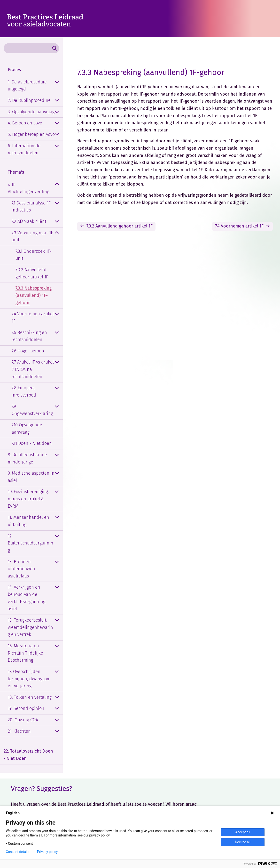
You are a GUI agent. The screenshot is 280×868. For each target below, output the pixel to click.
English (14, 813)
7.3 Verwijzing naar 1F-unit (33, 236)
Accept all (243, 832)
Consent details (18, 852)
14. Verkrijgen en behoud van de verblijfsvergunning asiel (27, 598)
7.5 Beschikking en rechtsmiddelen (29, 336)
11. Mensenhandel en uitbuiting (28, 521)
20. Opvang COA (23, 720)
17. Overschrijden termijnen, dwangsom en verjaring (29, 679)
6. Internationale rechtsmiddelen (24, 149)
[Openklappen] (57, 82)
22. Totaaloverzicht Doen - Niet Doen (28, 755)
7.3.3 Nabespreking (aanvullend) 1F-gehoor (34, 295)
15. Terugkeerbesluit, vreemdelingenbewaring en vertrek (30, 627)
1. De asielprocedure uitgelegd (27, 86)
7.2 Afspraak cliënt (29, 221)
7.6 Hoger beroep (28, 351)
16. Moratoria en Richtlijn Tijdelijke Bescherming (25, 653)
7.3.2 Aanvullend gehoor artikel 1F (32, 273)
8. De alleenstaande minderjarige (27, 458)
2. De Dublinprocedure (29, 100)
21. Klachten (19, 731)
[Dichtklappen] (57, 185)
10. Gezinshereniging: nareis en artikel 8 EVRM (28, 499)
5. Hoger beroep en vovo (31, 134)
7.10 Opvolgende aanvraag (27, 429)
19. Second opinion (26, 708)
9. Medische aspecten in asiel (31, 477)
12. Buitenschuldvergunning (31, 543)
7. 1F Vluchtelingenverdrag (28, 188)
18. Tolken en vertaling (30, 697)
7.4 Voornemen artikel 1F (33, 317)
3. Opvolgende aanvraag (31, 112)
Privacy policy (47, 852)
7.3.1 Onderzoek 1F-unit (34, 255)
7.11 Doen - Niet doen (32, 443)
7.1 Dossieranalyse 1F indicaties (31, 207)
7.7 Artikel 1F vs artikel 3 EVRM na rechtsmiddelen (33, 369)
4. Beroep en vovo (25, 123)
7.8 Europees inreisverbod (24, 391)
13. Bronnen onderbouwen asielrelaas (21, 569)
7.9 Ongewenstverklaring (32, 410)
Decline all (243, 842)
